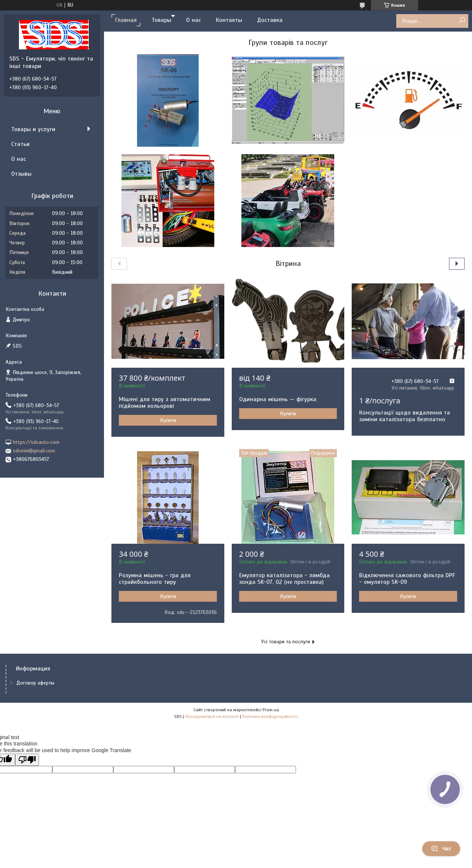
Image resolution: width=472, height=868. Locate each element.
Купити (168, 420)
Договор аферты (35, 683)
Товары (161, 20)
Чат (441, 849)
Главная (126, 20)
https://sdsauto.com (36, 442)
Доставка (270, 20)
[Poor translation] (27, 760)
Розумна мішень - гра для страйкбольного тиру (155, 579)
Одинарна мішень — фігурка (278, 399)
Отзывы (21, 174)
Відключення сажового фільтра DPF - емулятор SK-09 (407, 579)
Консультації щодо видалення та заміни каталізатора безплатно (405, 416)
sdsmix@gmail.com (34, 451)
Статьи (20, 144)
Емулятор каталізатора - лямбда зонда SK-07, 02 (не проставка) (284, 579)
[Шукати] (462, 21)
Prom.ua (271, 710)
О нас (193, 20)
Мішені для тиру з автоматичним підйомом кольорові (165, 403)
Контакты (229, 20)
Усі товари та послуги (286, 642)
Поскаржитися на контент (212, 716)
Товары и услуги (33, 129)
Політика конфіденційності (270, 716)
